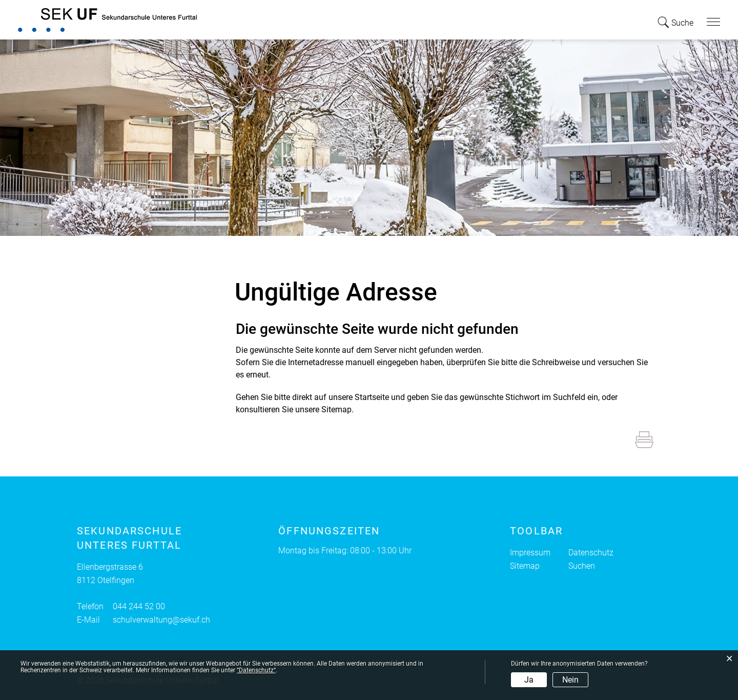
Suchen (582, 566)
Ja (529, 680)
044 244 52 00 (139, 606)
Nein (570, 680)
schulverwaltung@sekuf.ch (161, 620)
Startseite (372, 397)
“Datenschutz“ (256, 670)
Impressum (530, 553)
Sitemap (525, 566)
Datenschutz (591, 553)
